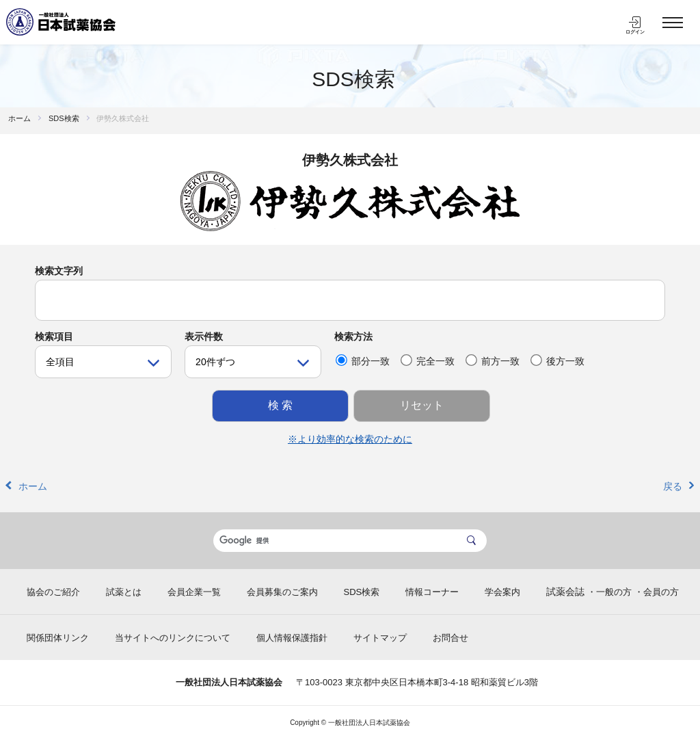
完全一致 (428, 360)
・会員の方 (657, 592)
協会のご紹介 (53, 592)
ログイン (635, 32)
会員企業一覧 (194, 592)
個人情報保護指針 (292, 638)
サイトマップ (380, 638)
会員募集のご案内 (282, 592)
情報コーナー (432, 592)
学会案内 (502, 592)
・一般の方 (609, 592)
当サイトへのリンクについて (173, 638)
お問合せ (450, 638)
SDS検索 (353, 79)
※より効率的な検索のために (350, 439)
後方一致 (557, 360)
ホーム (19, 118)
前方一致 (493, 360)
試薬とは (124, 592)
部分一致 (363, 360)
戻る (673, 486)
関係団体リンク (58, 638)
